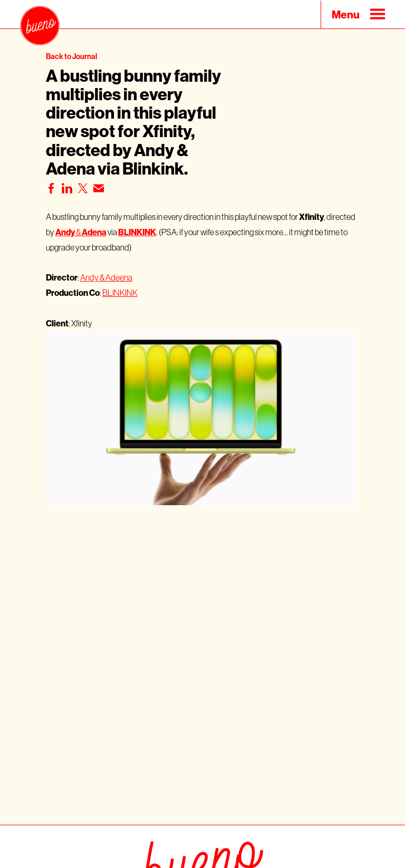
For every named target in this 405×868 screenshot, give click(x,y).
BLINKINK (120, 293)
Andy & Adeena (106, 277)
